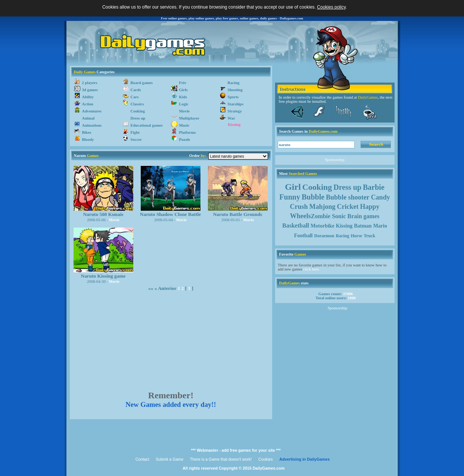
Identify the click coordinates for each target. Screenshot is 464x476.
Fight (135, 132)
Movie (184, 111)
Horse (357, 236)
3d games (90, 90)
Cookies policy (331, 7)
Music (184, 125)
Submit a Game (169, 459)
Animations (92, 125)
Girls (183, 90)
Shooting (235, 90)
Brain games (364, 216)
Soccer (136, 140)
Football (303, 236)
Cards (136, 90)
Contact (142, 459)
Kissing (234, 125)
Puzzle (185, 140)
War (231, 118)
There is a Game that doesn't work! (221, 459)
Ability (88, 97)
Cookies (266, 459)
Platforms (188, 132)
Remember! (171, 395)
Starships (236, 104)
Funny (290, 197)
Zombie (321, 216)
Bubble (313, 197)
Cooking (138, 111)
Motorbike (323, 226)
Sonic (339, 216)
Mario (380, 226)
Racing (234, 83)
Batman (363, 226)
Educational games (147, 125)
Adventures (92, 111)
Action (88, 104)
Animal (88, 118)
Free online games (174, 18)
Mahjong (322, 207)
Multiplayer (189, 118)
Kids (183, 97)
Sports (233, 97)
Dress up (138, 118)
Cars (135, 97)
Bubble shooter (348, 197)
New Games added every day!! (171, 404)
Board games (142, 83)
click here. (311, 269)
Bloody (88, 140)
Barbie (374, 187)
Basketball (296, 225)
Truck (369, 236)
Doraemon (324, 236)
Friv (183, 83)
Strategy (235, 111)
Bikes (87, 132)
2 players (90, 83)
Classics (137, 104)
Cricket (348, 207)
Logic (184, 104)
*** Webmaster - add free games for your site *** (236, 450)
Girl (293, 187)
